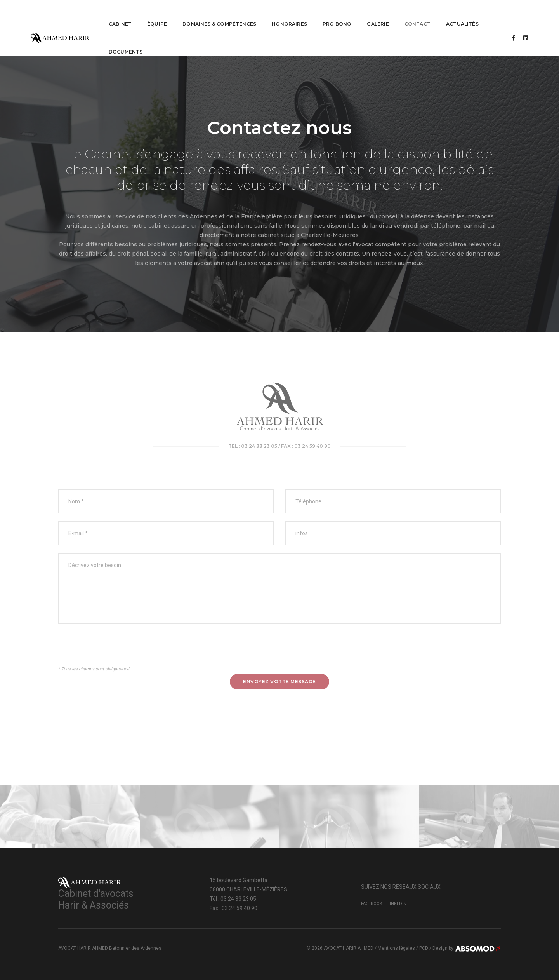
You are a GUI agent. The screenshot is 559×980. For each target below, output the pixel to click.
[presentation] (117, 649)
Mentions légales (396, 948)
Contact (412, 14)
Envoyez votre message (279, 681)
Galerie (372, 14)
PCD (424, 948)
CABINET (114, 14)
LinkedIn (397, 904)
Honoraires (284, 14)
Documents (120, 42)
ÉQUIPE (151, 14)
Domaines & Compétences (214, 14)
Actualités (457, 14)
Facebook (372, 904)
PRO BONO (331, 14)
